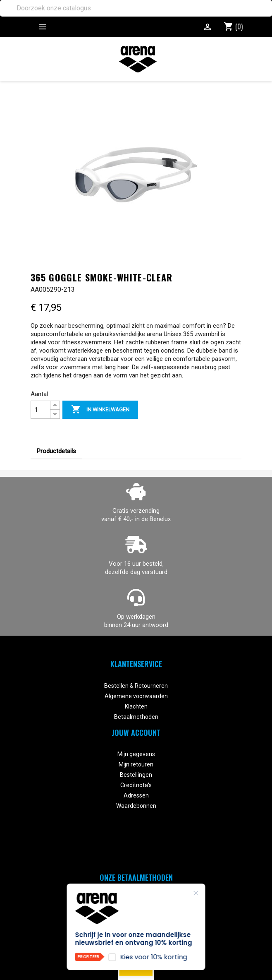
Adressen (136, 795)
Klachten (136, 706)
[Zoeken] (136, 8)
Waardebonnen (136, 806)
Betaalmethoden (136, 717)
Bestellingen (136, 775)
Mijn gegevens (136, 754)
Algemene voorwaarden (136, 696)
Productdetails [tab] (56, 451)
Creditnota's (136, 785)
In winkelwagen (100, 410)
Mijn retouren (136, 764)
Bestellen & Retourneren (136, 686)
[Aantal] (41, 410)
